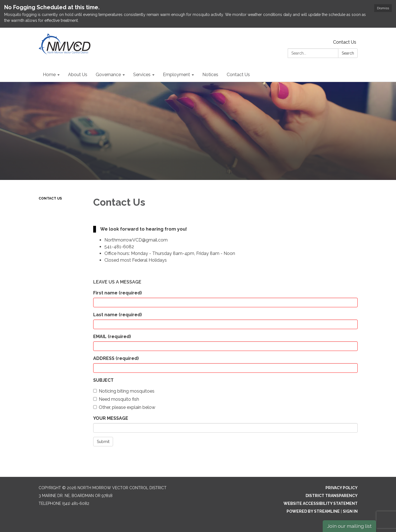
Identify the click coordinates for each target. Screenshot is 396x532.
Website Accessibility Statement (321, 503)
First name (118, 293)
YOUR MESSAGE (111, 418)
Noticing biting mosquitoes (124, 391)
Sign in (350, 511)
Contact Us (345, 42)
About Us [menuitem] (78, 75)
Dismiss (383, 8)
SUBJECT (103, 380)
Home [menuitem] (49, 75)
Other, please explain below (124, 407)
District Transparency (332, 496)
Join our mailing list (349, 526)
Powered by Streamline (313, 511)
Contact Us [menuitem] (238, 75)
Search (348, 53)
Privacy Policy (342, 488)
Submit (103, 442)
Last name (118, 315)
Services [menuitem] (142, 75)
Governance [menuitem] (108, 75)
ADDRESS (116, 358)
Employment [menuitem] (176, 75)
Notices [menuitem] (210, 75)
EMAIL (112, 337)
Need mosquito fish (116, 399)
